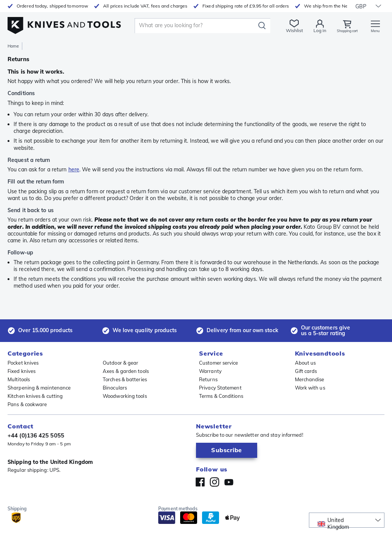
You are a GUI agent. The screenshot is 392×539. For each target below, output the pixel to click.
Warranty (210, 371)
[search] (192, 26)
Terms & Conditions (221, 396)
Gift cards (306, 371)
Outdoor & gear (120, 363)
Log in (312, 30)
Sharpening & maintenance (39, 388)
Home (13, 46)
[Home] (64, 23)
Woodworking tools (125, 396)
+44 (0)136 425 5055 (36, 435)
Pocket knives (23, 363)
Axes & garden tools (126, 371)
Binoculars (115, 388)
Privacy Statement (220, 388)
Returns (208, 379)
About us (306, 363)
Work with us (310, 388)
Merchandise (310, 379)
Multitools (19, 379)
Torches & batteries (125, 379)
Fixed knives (22, 371)
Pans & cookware (27, 404)
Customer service (219, 363)
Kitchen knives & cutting (35, 396)
